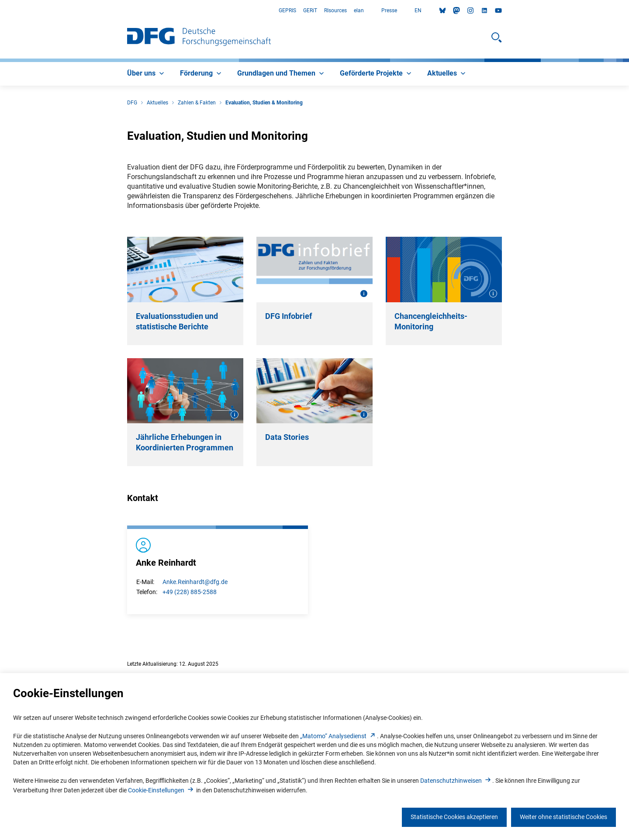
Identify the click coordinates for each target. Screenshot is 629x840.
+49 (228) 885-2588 (190, 592)
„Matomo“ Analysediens (339, 736)
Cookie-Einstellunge (161, 790)
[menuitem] (147, 74)
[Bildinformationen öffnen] (364, 294)
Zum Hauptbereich (0, 11)
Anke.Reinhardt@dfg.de (195, 582)
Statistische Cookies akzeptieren (454, 817)
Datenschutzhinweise (456, 781)
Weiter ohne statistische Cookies (563, 817)
